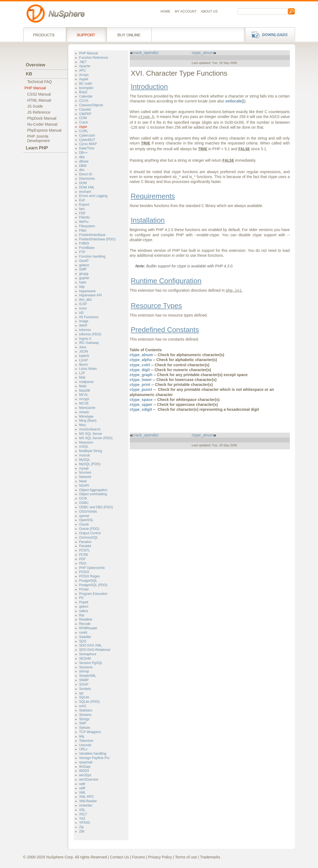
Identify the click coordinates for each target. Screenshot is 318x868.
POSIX (84, 572)
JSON (84, 352)
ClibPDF (85, 114)
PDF (83, 559)
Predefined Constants (165, 330)
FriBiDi (84, 243)
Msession (86, 442)
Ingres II (85, 339)
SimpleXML (88, 676)
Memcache (87, 408)
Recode (85, 624)
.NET (83, 62)
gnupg (84, 274)
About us (209, 11)
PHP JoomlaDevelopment (39, 138)
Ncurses (85, 473)
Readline (86, 619)
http (82, 287)
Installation (148, 220)
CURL (84, 131)
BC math (86, 84)
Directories (87, 179)
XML (83, 793)
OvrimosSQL (89, 538)
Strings (84, 719)
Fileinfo (85, 217)
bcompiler (86, 88)
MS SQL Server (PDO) (96, 438)
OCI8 (83, 498)
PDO (83, 563)
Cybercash (87, 135)
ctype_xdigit (141, 409)
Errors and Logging (93, 196)
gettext (84, 265)
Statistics (86, 710)
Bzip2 (83, 92)
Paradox (85, 542)
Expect (84, 205)
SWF (83, 723)
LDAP (84, 360)
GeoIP (84, 261)
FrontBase (87, 248)
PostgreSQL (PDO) (93, 585)
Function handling (92, 256)
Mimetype (86, 417)
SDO (83, 641)
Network (85, 477)
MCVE (84, 403)
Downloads (268, 34)
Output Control (90, 533)
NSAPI (84, 486)
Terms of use (186, 857)
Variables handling (93, 754)
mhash (84, 412)
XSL (82, 810)
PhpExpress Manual (44, 130)
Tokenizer (86, 741)
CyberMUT (87, 140)
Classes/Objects (91, 105)
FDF (83, 213)
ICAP (83, 304)
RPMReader (88, 628)
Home (166, 11)
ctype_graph (141, 375)
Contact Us (120, 857)
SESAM (85, 659)
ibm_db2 (86, 300)
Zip (82, 827)
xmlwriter (86, 805)
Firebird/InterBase (92, 235)
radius (84, 611)
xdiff (82, 788)
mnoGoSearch (90, 429)
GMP (83, 269)
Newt (83, 481)
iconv (83, 308)
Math (83, 386)
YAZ (82, 819)
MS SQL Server (91, 434)
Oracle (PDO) (89, 529)
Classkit (85, 110)
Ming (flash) (88, 421)
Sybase (85, 728)
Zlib (82, 831)
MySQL (85, 460)
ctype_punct (141, 389)
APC (83, 70)
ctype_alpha (141, 360)
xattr (83, 784)
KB (29, 74)
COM (83, 118)
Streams (85, 715)
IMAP (83, 326)
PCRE (84, 555)
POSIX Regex (90, 576)
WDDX (84, 771)
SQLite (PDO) (89, 702)
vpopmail (86, 762)
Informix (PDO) (90, 334)
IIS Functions (89, 317)
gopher (84, 278)
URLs (83, 749)
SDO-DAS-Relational (95, 650)
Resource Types (156, 306)
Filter (83, 231)
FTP (82, 252)
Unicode (85, 745)
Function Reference (94, 58)
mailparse (86, 382)
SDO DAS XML (91, 645)
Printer (84, 589)
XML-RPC (87, 797)
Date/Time (87, 148)
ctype (83, 127)
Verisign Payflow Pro (95, 758)
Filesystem (87, 226)
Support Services (86, 34)
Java (83, 347)
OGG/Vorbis (88, 512)
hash (83, 282)
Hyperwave (88, 291)
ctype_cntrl (140, 365)
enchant (85, 192)
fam (82, 209)
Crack (84, 122)
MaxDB (85, 391)
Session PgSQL (91, 663)
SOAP (84, 684)
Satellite (85, 637)
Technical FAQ (40, 82)
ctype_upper (141, 405)
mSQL (84, 447)
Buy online (129, 34)
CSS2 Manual (39, 94)
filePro (84, 222)
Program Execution (93, 594)
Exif (82, 200)
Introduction (149, 87)
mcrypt (84, 399)
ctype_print (140, 385)
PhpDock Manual (42, 118)
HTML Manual (39, 100)
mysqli (84, 468)
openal (84, 516)
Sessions (86, 667)
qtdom (84, 607)
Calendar (86, 96)
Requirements (153, 196)
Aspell (84, 79)
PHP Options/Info (92, 568)
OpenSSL (86, 520)
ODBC (84, 503)
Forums (138, 857)
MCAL (84, 395)
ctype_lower (141, 380)
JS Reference (39, 112)
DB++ (83, 153)
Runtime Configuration (166, 281)
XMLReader (88, 801)
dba (82, 157)
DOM (83, 183)
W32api (85, 767)
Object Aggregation (93, 490)
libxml (83, 365)
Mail (82, 377)
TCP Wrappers (90, 732)
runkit (83, 633)
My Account (186, 11)
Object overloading (93, 494)
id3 (81, 313)
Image (84, 321)
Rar (82, 615)
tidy (82, 736)
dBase (84, 161)
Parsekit (85, 546)
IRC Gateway (89, 343)
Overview (36, 65)
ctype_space (141, 400)
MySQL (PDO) (90, 464)
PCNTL (85, 550)
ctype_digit (140, 370)
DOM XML (87, 187)
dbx (82, 170)
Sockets (85, 689)
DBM (83, 166)
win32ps (85, 775)
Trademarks (210, 857)
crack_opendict (144, 53)
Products (45, 34)
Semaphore (88, 654)
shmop (84, 671)
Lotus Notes (88, 369)
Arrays (84, 75)
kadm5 (84, 356)
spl (81, 693)
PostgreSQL (88, 581)
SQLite (84, 697)
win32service (89, 780)
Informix (85, 330)
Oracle (84, 524)
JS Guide (35, 106)
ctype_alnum (204, 53)
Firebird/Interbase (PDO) (97, 239)
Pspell (84, 602)
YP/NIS (85, 823)
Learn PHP (37, 148)
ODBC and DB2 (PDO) (96, 507)
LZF (82, 373)
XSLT (83, 814)
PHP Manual (35, 88)
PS (81, 598)
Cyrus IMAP (88, 144)
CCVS (84, 101)
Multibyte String (91, 451)
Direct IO (86, 174)
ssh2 (83, 706)
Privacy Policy (160, 857)
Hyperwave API (91, 295)
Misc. (83, 425)
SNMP (84, 680)
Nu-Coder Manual (42, 124)
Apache (85, 66)
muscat (85, 455)
